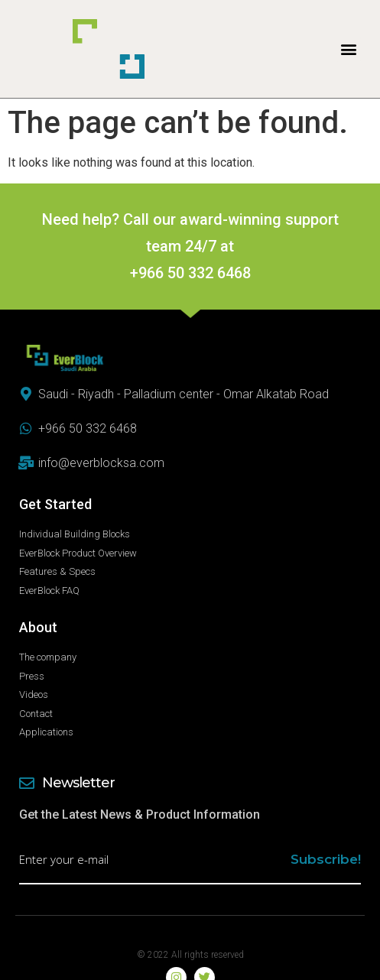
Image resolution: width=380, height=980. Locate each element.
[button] (348, 49)
